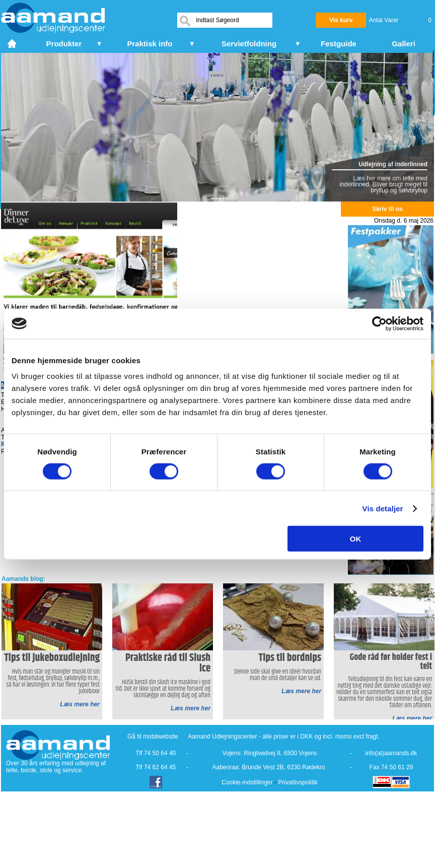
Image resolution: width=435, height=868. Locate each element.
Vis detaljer (383, 508)
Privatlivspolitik (298, 782)
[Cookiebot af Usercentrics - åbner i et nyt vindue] (379, 323)
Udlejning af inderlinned (393, 164)
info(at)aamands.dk (391, 753)
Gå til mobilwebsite (153, 737)
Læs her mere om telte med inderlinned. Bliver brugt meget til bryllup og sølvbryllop (383, 184)
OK (356, 539)
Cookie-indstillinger (247, 782)
